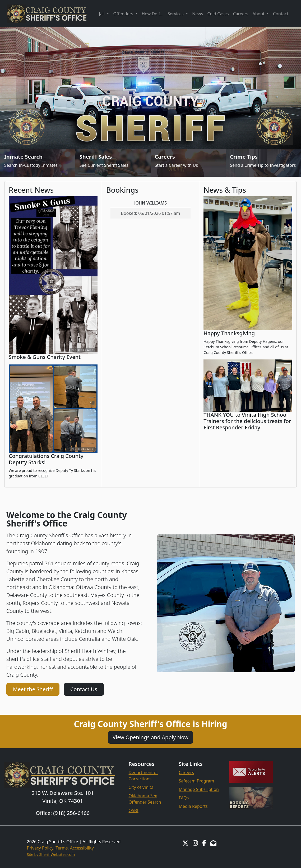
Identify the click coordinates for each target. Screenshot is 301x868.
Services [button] (176, 14)
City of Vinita (141, 787)
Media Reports (193, 806)
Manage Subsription (199, 789)
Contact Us (84, 689)
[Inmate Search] (38, 163)
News (198, 14)
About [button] (259, 14)
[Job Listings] (188, 163)
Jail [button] (103, 14)
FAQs (184, 798)
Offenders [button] (124, 14)
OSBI (134, 810)
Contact (281, 14)
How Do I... (152, 14)
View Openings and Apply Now (150, 737)
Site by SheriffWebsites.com (51, 854)
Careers (241, 14)
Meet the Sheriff (33, 689)
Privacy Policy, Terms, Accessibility (61, 848)
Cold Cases (218, 14)
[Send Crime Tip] (263, 163)
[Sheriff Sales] (113, 163)
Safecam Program (196, 781)
